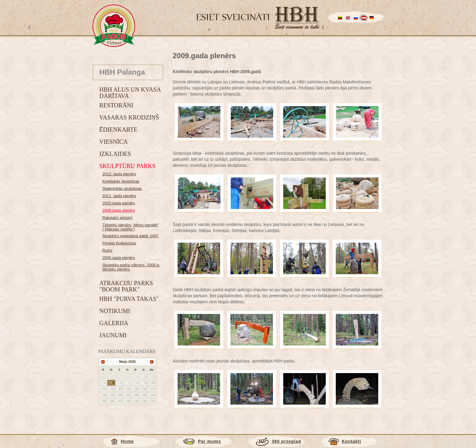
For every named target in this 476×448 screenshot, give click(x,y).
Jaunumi (113, 335)
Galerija (114, 323)
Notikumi (115, 311)
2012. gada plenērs (119, 174)
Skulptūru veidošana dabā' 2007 (130, 236)
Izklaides (115, 154)
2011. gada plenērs (119, 196)
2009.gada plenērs (119, 210)
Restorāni (116, 105)
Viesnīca (113, 142)
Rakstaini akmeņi (117, 218)
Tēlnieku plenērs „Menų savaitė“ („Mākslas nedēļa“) (130, 227)
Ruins (107, 250)
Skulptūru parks (127, 166)
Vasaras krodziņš (129, 117)
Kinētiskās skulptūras (121, 181)
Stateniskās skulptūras (122, 189)
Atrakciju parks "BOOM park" (126, 286)
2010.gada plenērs (119, 203)
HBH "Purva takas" (129, 299)
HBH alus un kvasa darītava (130, 93)
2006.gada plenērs (119, 258)
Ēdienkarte (118, 130)
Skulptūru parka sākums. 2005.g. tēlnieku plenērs (131, 267)
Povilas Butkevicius (119, 243)
